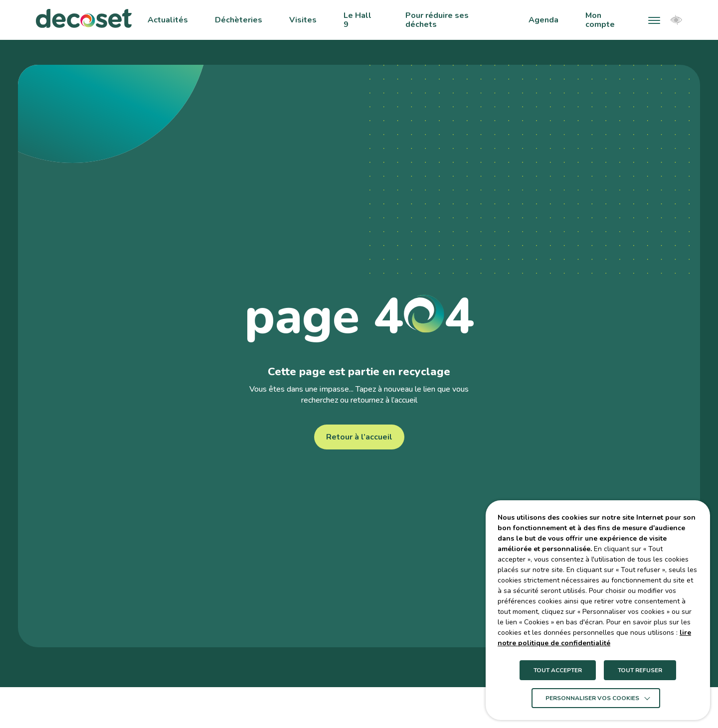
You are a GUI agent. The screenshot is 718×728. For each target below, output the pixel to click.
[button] (654, 20)
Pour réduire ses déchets (437, 20)
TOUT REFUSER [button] (640, 670)
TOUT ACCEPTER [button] (558, 670)
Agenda (543, 20)
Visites (303, 20)
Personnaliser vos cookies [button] (592, 698)
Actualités (168, 20)
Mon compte (600, 20)
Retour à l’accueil (359, 437)
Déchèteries (239, 20)
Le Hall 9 (358, 20)
